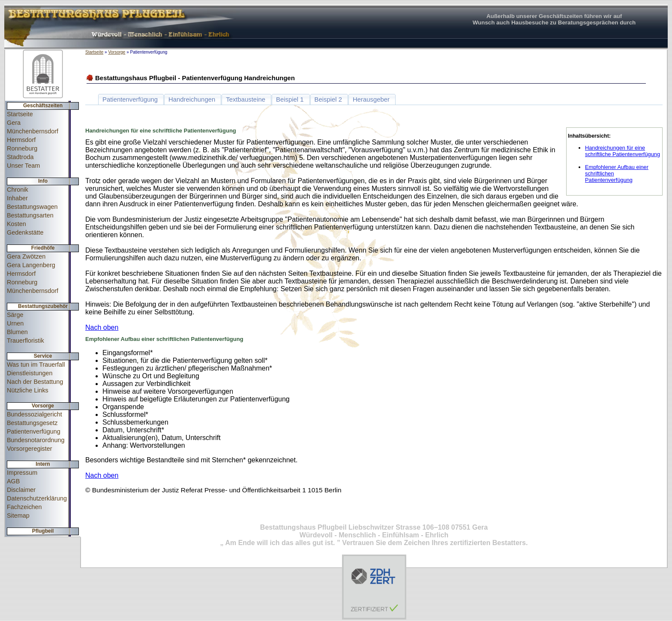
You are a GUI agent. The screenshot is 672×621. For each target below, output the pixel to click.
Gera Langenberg (31, 265)
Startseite (20, 114)
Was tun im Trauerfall (36, 365)
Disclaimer (21, 490)
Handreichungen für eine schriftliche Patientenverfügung (622, 151)
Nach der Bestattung (35, 382)
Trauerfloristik (25, 341)
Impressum (22, 473)
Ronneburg (22, 148)
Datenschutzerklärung (37, 498)
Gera (14, 123)
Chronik (18, 190)
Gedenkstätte (25, 232)
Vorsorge (117, 52)
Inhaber (17, 198)
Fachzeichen (24, 507)
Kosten (16, 224)
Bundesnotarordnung (36, 440)
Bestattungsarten (30, 215)
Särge (15, 315)
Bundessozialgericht (34, 414)
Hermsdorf (21, 140)
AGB (13, 481)
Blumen (17, 332)
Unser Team (23, 166)
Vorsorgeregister (30, 449)
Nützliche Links (28, 390)
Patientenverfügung (34, 431)
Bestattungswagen (32, 207)
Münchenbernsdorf (33, 131)
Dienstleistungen (30, 373)
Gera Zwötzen (26, 256)
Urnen (15, 323)
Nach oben (102, 327)
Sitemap (18, 515)
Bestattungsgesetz (32, 423)
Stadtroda (20, 157)
